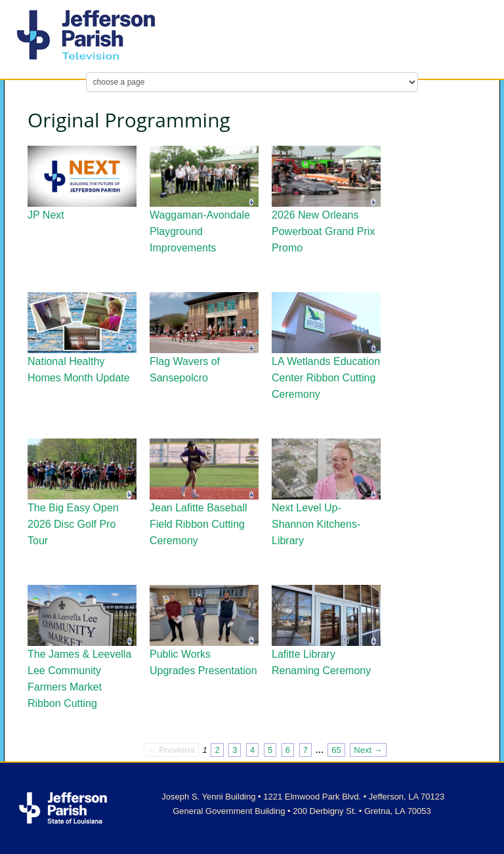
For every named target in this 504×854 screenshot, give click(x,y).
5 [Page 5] (270, 750)
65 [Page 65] (336, 750)
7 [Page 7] (305, 750)
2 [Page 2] (217, 750)
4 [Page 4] (252, 750)
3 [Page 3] (235, 750)
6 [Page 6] (288, 750)
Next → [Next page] (368, 750)
